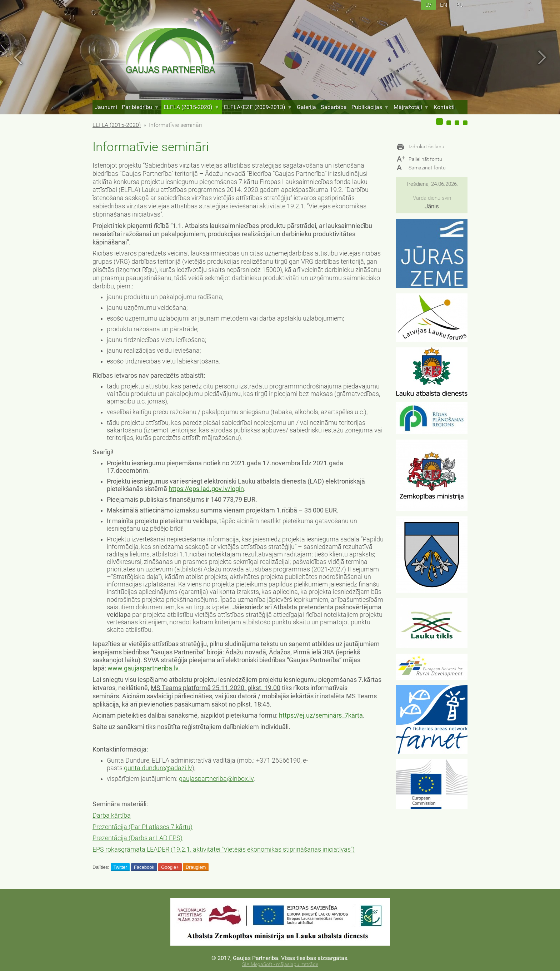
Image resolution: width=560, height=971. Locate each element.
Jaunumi (106, 107)
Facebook (144, 867)
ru (459, 5)
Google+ (170, 867)
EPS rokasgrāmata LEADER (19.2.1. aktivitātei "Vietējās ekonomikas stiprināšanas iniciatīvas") (224, 849)
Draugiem (196, 867)
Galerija (306, 107)
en (444, 5)
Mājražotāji (411, 107)
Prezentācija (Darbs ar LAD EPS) (137, 838)
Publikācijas (370, 107)
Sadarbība (334, 107)
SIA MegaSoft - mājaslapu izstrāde (280, 964)
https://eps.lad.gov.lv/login (206, 489)
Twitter (120, 867)
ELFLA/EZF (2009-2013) (258, 107)
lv (428, 5)
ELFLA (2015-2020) (191, 107)
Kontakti (444, 107)
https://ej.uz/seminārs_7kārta (321, 715)
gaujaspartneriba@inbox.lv (216, 779)
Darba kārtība (112, 816)
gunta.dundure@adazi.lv (158, 768)
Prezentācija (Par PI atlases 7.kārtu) (142, 827)
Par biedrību (140, 107)
